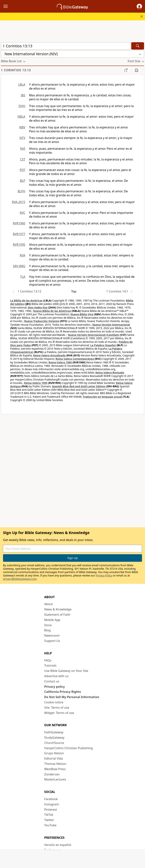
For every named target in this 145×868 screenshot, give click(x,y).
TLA (23, 277)
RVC (22, 213)
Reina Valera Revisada (110, 373)
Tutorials (50, 665)
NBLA (21, 117)
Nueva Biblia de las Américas (52, 311)
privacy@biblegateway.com (20, 579)
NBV (22, 127)
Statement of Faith (57, 615)
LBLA (22, 84)
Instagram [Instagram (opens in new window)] (52, 804)
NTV (22, 138)
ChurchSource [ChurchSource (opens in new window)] (54, 743)
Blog (48, 630)
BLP (23, 181)
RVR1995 (19, 245)
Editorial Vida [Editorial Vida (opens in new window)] (54, 758)
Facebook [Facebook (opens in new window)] (51, 799)
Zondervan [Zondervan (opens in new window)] (52, 774)
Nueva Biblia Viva (82, 314)
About (49, 604)
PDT (22, 170)
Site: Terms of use (57, 708)
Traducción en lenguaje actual (102, 397)
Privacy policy (55, 687)
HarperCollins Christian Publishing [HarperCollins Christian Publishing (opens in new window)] (69, 748)
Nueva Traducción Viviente (42, 321)
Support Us (52, 641)
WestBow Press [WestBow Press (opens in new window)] (55, 769)
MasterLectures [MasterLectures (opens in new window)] (55, 779)
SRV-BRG (19, 266)
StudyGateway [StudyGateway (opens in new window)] (54, 738)
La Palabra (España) (103, 345)
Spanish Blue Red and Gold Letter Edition (79, 386)
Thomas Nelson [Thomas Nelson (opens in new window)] (55, 764)
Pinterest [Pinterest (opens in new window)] (51, 810)
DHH (22, 106)
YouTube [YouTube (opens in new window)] (50, 825)
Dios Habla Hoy (38, 307)
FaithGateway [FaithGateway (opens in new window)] (54, 732)
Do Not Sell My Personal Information (72, 697)
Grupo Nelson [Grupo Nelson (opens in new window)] (54, 753)
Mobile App (52, 620)
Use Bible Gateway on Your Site (66, 671)
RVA (23, 255)
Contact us (52, 681)
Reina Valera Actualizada (49, 355)
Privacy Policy (104, 575)
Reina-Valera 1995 (36, 383)
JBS (23, 95)
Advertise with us (56, 676)
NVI (23, 149)
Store (48, 625)
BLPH (21, 191)
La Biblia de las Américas (26, 300)
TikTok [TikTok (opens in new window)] (49, 815)
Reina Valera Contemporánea (75, 359)
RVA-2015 (19, 202)
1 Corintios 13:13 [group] (16, 70)
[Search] (138, 46)
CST (23, 159)
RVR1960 (19, 223)
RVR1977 (19, 234)
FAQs (48, 660)
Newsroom (52, 635)
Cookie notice (54, 702)
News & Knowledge (58, 609)
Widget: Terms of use (59, 713)
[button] (139, 6)
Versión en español (58, 845)
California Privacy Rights (63, 692)
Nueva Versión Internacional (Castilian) (94, 335)
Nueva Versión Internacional (111, 325)
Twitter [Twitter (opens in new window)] (49, 820)
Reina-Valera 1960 (60, 362)
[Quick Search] (66, 46)
